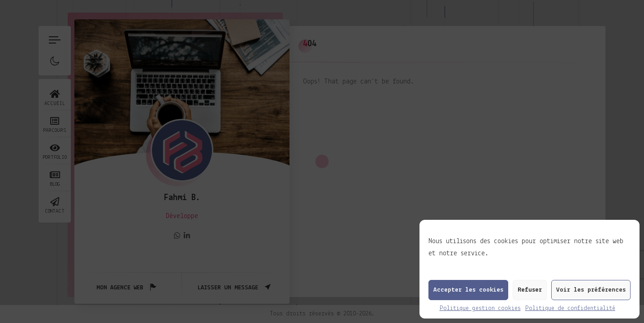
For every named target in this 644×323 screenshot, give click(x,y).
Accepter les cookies (468, 290)
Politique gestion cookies (480, 308)
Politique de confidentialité (570, 308)
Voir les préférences (591, 290)
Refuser (530, 290)
